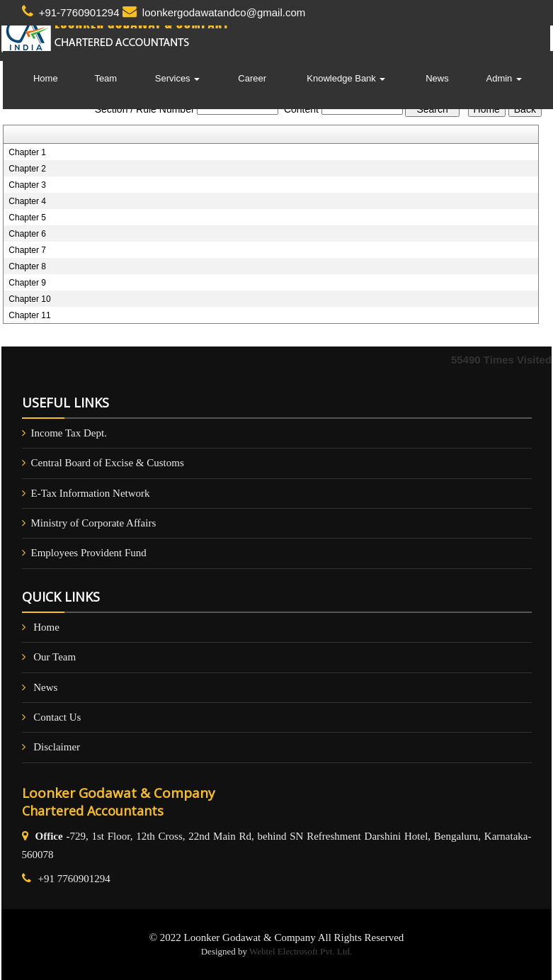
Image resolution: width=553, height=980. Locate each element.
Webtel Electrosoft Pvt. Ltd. (301, 951)
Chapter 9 (27, 283)
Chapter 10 (29, 299)
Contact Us (57, 717)
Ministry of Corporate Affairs (94, 523)
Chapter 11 (29, 315)
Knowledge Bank (346, 78)
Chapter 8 (27, 266)
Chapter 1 (27, 152)
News (437, 78)
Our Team (55, 657)
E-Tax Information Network (91, 493)
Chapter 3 (27, 185)
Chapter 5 (27, 218)
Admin (504, 78)
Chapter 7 (27, 250)
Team (106, 78)
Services (177, 78)
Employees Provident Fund (89, 553)
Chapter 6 (27, 234)
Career (252, 78)
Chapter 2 (27, 169)
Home (46, 78)
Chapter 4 (27, 201)
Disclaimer (57, 747)
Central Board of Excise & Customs (108, 463)
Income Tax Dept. (69, 433)
